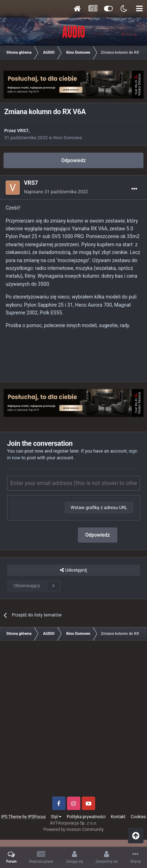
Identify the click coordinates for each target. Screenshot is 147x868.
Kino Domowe (68, 138)
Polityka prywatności (86, 817)
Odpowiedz (74, 160)
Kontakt (118, 817)
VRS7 (23, 131)
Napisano (56, 192)
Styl (56, 817)
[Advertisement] (73, 721)
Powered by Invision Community (73, 829)
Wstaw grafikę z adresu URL (99, 507)
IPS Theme (11, 817)
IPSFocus (37, 817)
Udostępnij (73, 570)
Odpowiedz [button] (98, 535)
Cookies (138, 817)
